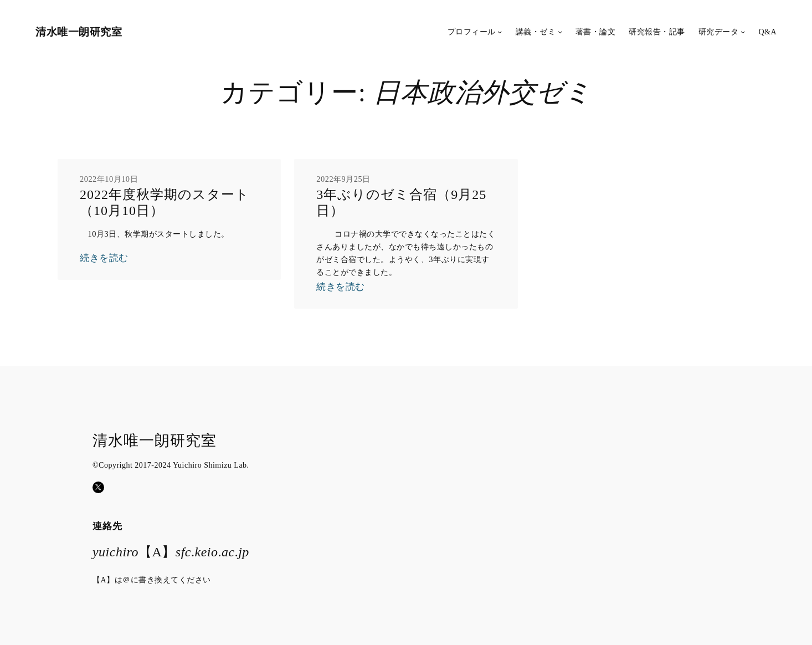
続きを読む (104, 258)
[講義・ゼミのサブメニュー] (560, 32)
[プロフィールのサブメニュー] (500, 32)
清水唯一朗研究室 (79, 32)
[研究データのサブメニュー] (743, 32)
